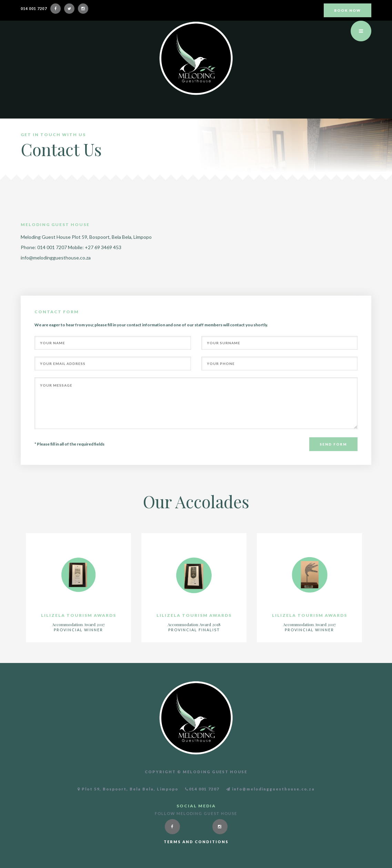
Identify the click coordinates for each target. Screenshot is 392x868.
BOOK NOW (348, 10)
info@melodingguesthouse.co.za (56, 258)
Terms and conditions (196, 842)
